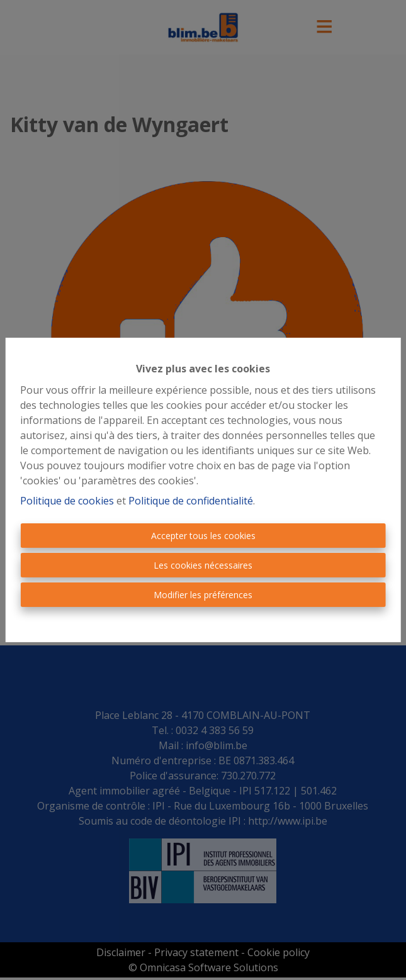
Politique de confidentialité (191, 501)
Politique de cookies (67, 501)
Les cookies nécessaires (203, 565)
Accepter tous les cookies (203, 536)
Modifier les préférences (203, 595)
